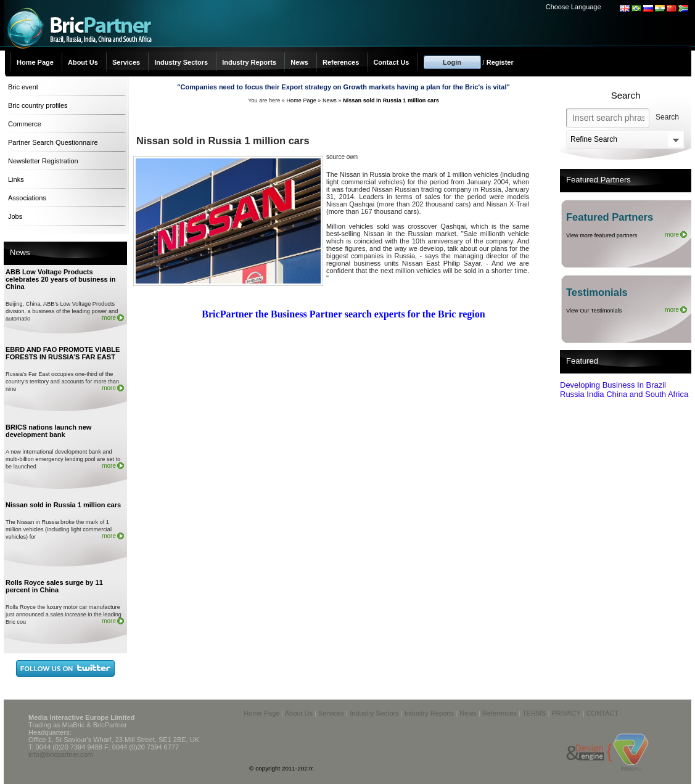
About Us (83, 62)
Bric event (23, 87)
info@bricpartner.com (61, 754)
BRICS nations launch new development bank (48, 431)
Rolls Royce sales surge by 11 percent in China (54, 586)
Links (16, 179)
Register (500, 62)
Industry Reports (249, 62)
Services (126, 62)
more (109, 318)
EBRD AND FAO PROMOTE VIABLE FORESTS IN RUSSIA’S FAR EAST (63, 353)
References (341, 62)
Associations (27, 198)
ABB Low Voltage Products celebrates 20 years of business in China (61, 279)
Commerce (25, 124)
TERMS (534, 713)
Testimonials (597, 292)
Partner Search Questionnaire (53, 142)
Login (452, 62)
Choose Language (574, 7)
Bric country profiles (38, 105)
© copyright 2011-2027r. (282, 768)
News (299, 62)
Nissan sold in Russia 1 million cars (63, 505)
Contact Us (391, 62)
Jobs (15, 216)
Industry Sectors (181, 62)
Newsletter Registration (43, 161)
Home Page (35, 62)
